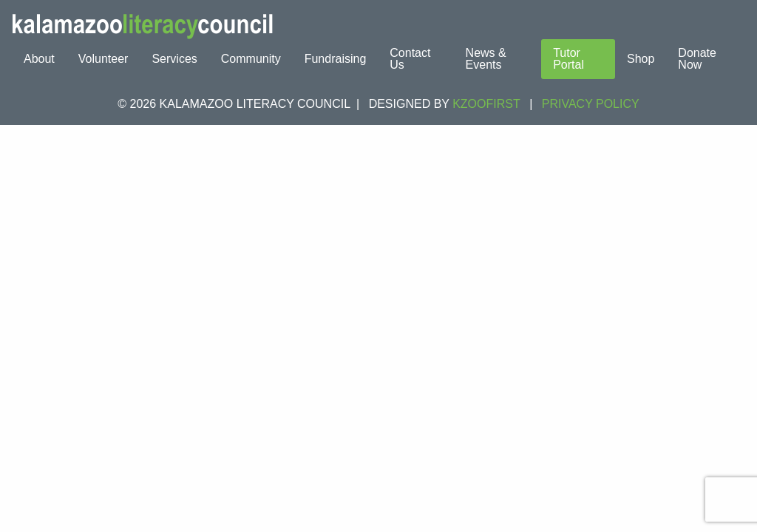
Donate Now (697, 59)
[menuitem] (39, 59)
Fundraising (336, 59)
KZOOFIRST (486, 104)
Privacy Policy (591, 104)
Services (174, 59)
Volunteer (103, 59)
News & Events (486, 59)
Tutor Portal (568, 59)
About (39, 59)
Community (251, 59)
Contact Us (410, 59)
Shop (641, 59)
